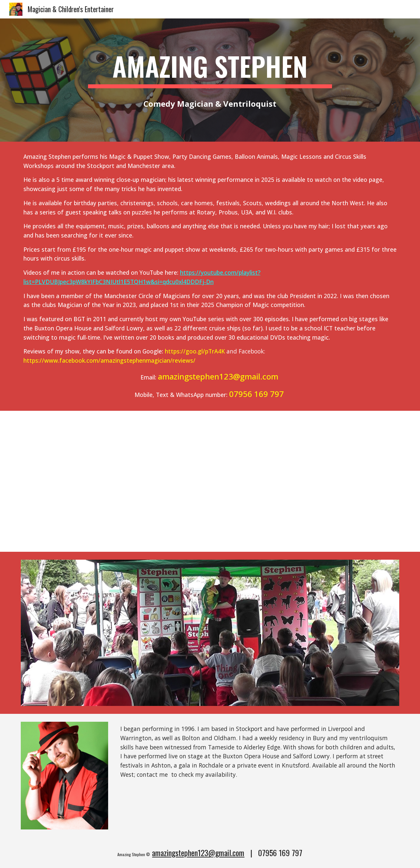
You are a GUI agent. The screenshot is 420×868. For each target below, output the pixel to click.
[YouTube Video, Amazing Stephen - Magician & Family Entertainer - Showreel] (210, 481)
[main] (210, 69)
